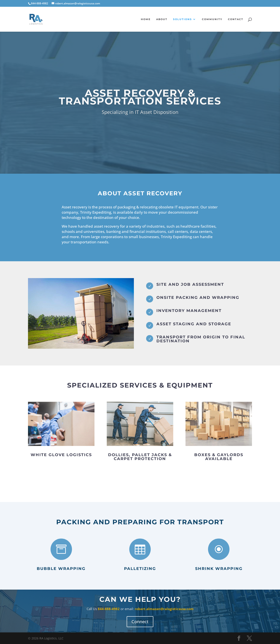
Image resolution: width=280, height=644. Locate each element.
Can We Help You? (140, 602)
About (162, 19)
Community (212, 19)
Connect (140, 624)
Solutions (182, 19)
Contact (236, 19)
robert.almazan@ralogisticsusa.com (164, 612)
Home (146, 19)
